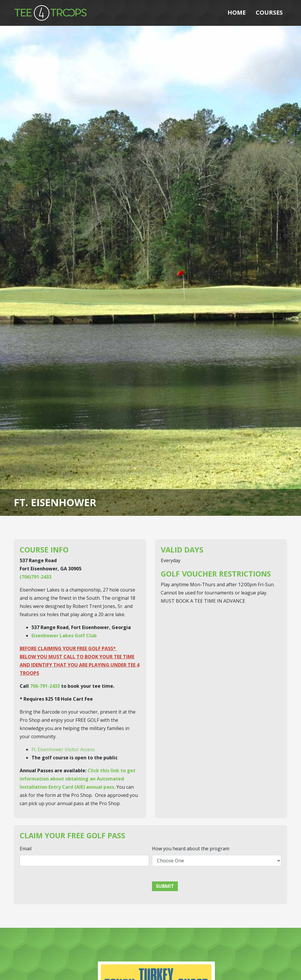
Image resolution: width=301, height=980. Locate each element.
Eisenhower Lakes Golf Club (64, 636)
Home (237, 13)
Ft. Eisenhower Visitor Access (63, 749)
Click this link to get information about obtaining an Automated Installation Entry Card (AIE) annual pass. (78, 779)
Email (26, 849)
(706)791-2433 (36, 577)
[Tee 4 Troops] (51, 12)
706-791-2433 (45, 686)
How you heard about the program (191, 849)
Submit (165, 886)
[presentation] (64, 882)
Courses (269, 13)
